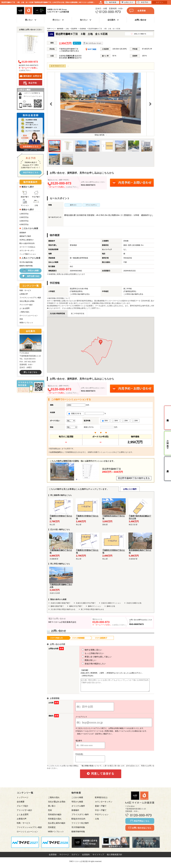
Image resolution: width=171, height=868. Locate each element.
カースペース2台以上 (27, 247)
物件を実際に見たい (87, 650)
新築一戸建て (101, 808)
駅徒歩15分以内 (78, 821)
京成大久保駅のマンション (111, 603)
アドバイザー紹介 (26, 305)
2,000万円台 (24, 217)
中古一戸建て (101, 813)
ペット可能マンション (28, 254)
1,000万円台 (24, 214)
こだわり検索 (77, 800)
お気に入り (127, 2)
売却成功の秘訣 (55, 817)
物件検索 (111, 2)
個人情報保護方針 (115, 857)
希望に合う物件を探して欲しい (92, 657)
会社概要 (21, 804)
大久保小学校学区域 (57, 314)
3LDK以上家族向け (27, 240)
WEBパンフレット (26, 323)
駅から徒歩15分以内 (27, 243)
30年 (115, 421)
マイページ (64, 857)
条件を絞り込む (31, 276)
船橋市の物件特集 (26, 266)
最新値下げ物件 (25, 236)
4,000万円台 (24, 225)
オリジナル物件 (78, 808)
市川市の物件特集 (26, 262)
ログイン (75, 857)
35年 (105, 421)
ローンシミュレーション (33, 96)
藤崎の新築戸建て (57, 606)
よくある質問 (24, 308)
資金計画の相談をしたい (89, 664)
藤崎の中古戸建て (76, 606)
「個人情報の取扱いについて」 (92, 768)
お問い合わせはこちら (140, 830)
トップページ (23, 800)
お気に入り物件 (130, 489)
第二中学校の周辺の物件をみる (92, 609)
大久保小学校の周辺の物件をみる (63, 609)
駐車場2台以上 (101, 800)
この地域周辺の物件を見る (69, 51)
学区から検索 (31, 271)
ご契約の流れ (24, 312)
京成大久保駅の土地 (134, 603)
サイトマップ (98, 857)
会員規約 (86, 857)
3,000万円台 (24, 221)
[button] (101, 342)
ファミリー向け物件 (80, 825)
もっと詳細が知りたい (88, 653)
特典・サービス (25, 290)
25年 (125, 421)
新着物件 (23, 233)
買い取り (52, 808)
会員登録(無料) (56, 452)
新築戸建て (25, 194)
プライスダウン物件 (80, 817)
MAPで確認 (91, 49)
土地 (36, 203)
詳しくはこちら (31, 372)
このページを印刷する (32, 93)
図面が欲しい (84, 660)
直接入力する (76, 413)
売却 (21, 319)
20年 (135, 421)
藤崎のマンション (95, 606)
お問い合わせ (140, 20)
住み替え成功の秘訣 (57, 825)
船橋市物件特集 (78, 834)
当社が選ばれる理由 (27, 301)
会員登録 (138, 11)
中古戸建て (36, 194)
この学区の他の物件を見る (80, 294)
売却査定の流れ (55, 821)
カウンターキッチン (27, 251)
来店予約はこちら (140, 823)
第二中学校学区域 (78, 314)
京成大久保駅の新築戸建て (60, 603)
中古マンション (102, 817)
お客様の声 (24, 294)
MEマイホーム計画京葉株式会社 (62, 622)
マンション (25, 203)
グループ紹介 (23, 808)
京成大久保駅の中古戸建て (86, 603)
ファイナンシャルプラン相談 (30, 298)
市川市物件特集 (78, 830)
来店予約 (143, 2)
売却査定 (52, 830)
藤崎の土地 (111, 606)
